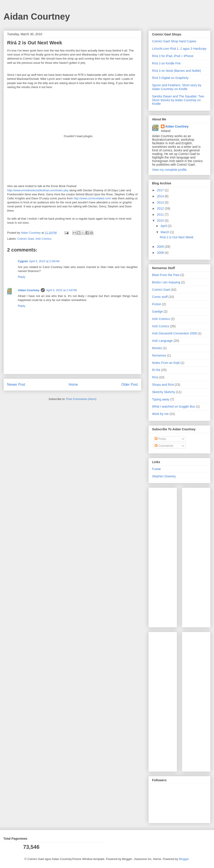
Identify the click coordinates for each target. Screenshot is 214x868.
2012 (161, 208)
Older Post (130, 385)
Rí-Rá (156, 370)
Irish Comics (43, 239)
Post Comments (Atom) (81, 399)
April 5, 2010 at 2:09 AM (44, 261)
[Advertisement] (165, 556)
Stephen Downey (164, 476)
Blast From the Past (166, 275)
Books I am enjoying (166, 282)
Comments (164, 446)
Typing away (161, 399)
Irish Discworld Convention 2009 (174, 333)
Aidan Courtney (37, 16)
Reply (22, 277)
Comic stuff (160, 297)
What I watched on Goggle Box (174, 406)
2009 (161, 247)
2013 (161, 202)
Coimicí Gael (26, 239)
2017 (161, 190)
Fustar (156, 469)
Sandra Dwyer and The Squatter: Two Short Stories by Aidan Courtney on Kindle (178, 100)
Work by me (160, 414)
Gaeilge (157, 311)
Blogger (184, 859)
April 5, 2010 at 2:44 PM (62, 290)
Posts (160, 439)
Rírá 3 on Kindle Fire (166, 63)
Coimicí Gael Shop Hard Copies (174, 41)
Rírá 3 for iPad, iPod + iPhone (173, 56)
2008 (161, 253)
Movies (157, 348)
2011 (161, 214)
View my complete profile (169, 170)
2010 (161, 221)
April (164, 226)
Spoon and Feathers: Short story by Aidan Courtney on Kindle (177, 87)
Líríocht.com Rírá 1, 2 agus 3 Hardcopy (179, 49)
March (165, 232)
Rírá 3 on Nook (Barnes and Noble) (176, 71)
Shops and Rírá (163, 385)
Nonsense (159, 355)
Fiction (157, 304)
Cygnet (23, 261)
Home (73, 385)
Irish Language (162, 341)
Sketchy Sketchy (164, 392)
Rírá (155, 377)
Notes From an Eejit (166, 363)
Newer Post (16, 385)
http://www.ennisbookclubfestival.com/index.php (38, 190)
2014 (161, 196)
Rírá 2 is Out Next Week (177, 237)
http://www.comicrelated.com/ (92, 198)
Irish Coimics (161, 319)
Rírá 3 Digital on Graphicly (170, 78)
